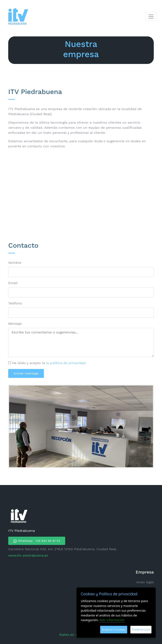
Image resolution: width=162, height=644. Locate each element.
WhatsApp (37, 541)
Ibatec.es (67, 635)
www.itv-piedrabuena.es (28, 555)
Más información (112, 620)
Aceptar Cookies (114, 629)
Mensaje (15, 324)
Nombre (15, 263)
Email (13, 283)
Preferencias (141, 629)
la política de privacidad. (66, 363)
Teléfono (15, 303)
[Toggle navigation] (151, 17)
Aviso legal (145, 582)
